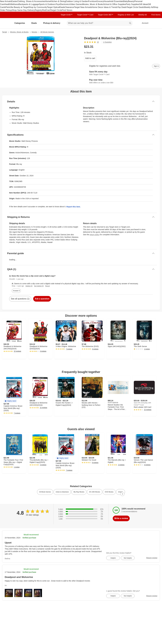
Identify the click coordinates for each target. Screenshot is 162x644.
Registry (38, 10)
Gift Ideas (143, 4)
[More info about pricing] (143, 47)
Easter (14, 1)
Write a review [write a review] (121, 518)
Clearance (70, 7)
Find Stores (67, 10)
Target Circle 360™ (105, 15)
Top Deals (122, 7)
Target (5, 32)
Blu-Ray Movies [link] (79, 492)
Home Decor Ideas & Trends (105, 7)
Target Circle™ (67, 15)
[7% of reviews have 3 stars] (81, 514)
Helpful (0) (29, 286)
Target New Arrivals (83, 7)
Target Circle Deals (135, 7)
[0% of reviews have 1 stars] (81, 519)
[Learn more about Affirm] (122, 81)
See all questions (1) (20, 299)
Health (7, 4)
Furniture (92, 1)
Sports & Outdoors (47, 4)
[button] (10, 401)
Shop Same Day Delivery (23, 10)
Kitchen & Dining (58, 1)
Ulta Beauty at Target (19, 7)
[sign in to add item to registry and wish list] (156, 66)
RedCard (46, 10)
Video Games (76, 4)
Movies (34, 32)
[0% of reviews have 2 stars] (81, 516)
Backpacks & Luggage (29, 4)
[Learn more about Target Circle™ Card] (122, 73)
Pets (8, 7)
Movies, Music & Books (93, 4)
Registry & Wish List (126, 15)
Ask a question (42, 299)
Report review (152, 558)
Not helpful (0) (39, 286)
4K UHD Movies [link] (95, 492)
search (130, 23)
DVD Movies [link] (109, 492)
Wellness (14, 4)
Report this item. (73, 207)
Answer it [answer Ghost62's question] (16, 291)
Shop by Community (38, 7)
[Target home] (6, 23)
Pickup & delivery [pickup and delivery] (53, 23)
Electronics (65, 4)
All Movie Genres (47, 32)
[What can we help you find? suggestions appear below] (100, 23)
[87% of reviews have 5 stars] (81, 509)
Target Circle (56, 10)
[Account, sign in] (144, 23)
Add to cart (90, 58)
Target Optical (53, 7)
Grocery (100, 1)
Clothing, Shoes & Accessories (31, 1)
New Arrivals (6, 1)
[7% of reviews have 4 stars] (81, 511)
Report (47, 286)
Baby (126, 1)
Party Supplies (132, 4)
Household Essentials (113, 1)
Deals (62, 7)
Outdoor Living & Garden (77, 1)
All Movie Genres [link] (45, 492)
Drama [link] (121, 492)
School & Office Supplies (115, 4)
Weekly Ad (149, 7)
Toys (58, 4)
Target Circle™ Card (85, 15)
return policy (95, 235)
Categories (21, 23)
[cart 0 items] (157, 23)
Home (48, 1)
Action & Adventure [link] (62, 492)
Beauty (131, 1)
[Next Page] (122, 494)
